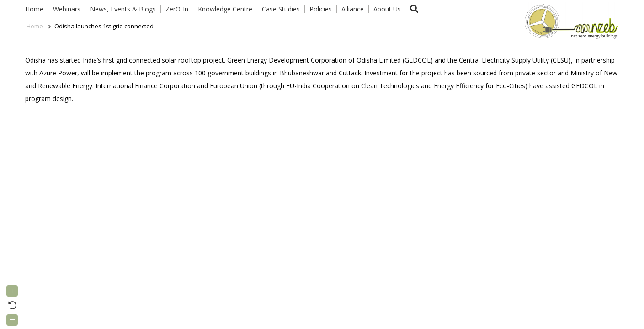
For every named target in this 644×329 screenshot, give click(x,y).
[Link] (569, 21)
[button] (415, 9)
